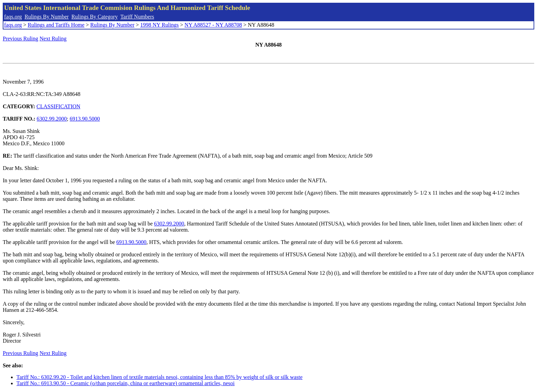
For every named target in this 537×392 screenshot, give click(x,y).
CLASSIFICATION (59, 106)
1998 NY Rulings (160, 25)
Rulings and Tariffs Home (56, 25)
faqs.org (13, 17)
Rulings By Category (95, 17)
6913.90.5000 (85, 119)
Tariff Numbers (137, 17)
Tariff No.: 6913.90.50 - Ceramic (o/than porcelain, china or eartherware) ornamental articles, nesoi (126, 383)
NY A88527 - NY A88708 (213, 25)
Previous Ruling (21, 39)
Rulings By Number (47, 17)
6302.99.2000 (52, 119)
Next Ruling (53, 39)
